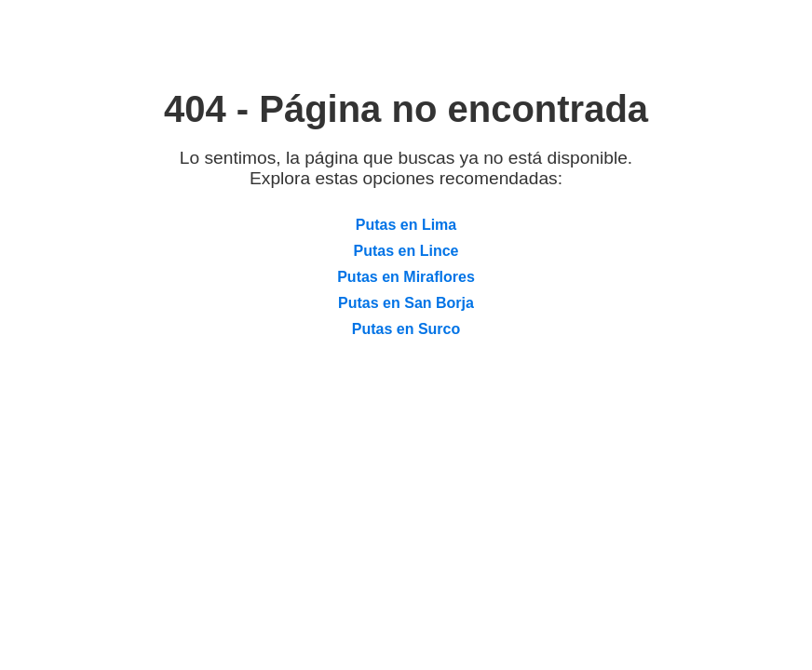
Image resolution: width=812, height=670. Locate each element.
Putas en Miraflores (406, 277)
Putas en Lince (406, 251)
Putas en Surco (406, 329)
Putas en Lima (406, 225)
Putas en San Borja (406, 303)
